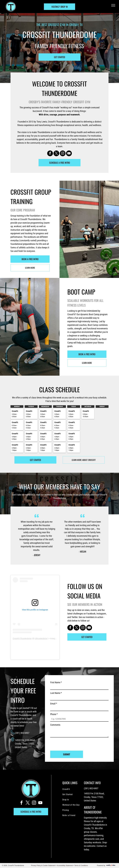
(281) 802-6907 (22, 733)
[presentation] (70, 743)
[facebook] (50, 154)
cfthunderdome (41, 639)
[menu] (113, 5)
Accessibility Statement (65, 866)
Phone (54, 714)
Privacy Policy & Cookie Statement (43, 866)
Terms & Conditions (81, 866)
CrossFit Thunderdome (22, 639)
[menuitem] (73, 789)
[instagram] (63, 154)
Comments (55, 725)
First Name (56, 682)
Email (54, 704)
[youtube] (69, 154)
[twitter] (56, 154)
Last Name (56, 693)
